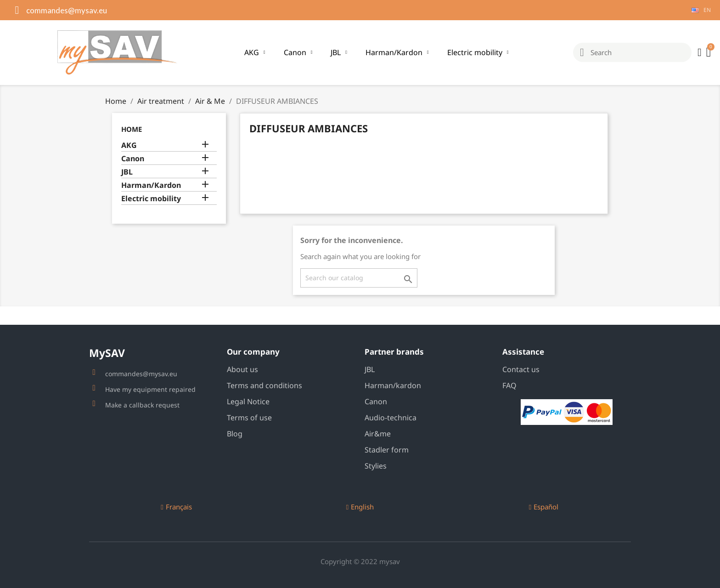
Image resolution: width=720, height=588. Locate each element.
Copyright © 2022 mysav (360, 561)
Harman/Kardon (397, 52)
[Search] (359, 278)
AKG (255, 52)
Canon (298, 52)
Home (132, 129)
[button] (176, 507)
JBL (339, 52)
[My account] (700, 52)
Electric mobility (478, 52)
